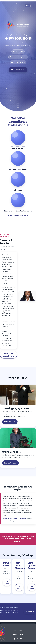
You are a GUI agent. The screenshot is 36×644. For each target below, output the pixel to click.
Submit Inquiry (10, 422)
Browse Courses (10, 463)
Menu (28, 6)
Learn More (7, 582)
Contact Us (30, 612)
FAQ (21, 630)
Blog (16, 630)
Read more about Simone (9, 355)
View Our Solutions (18, 70)
